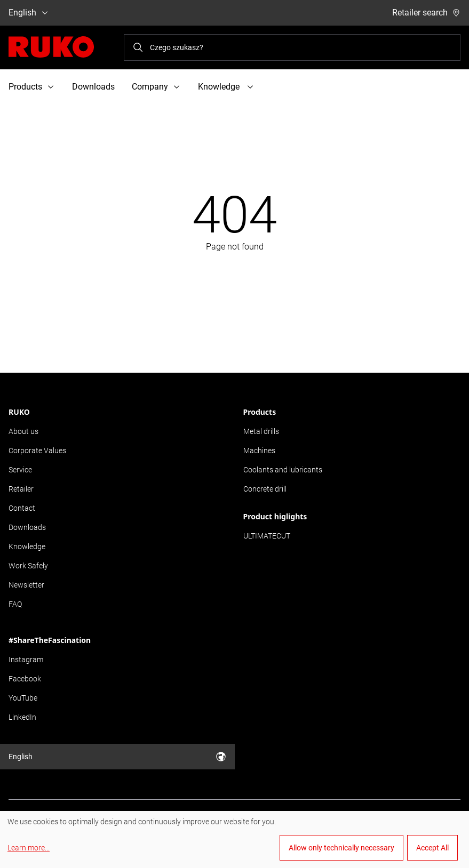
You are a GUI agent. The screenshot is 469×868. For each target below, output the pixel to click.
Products (260, 412)
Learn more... (29, 848)
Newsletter (26, 585)
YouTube (23, 698)
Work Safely (28, 566)
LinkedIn (22, 717)
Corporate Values (37, 451)
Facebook (25, 679)
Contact (22, 508)
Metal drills (261, 431)
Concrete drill (265, 489)
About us (23, 431)
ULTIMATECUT (267, 536)
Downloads (93, 87)
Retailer (21, 489)
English (29, 13)
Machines (259, 451)
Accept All (432, 848)
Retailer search (426, 13)
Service (20, 470)
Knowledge (27, 546)
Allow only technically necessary (341, 848)
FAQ (15, 604)
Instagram (26, 660)
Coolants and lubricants (283, 470)
